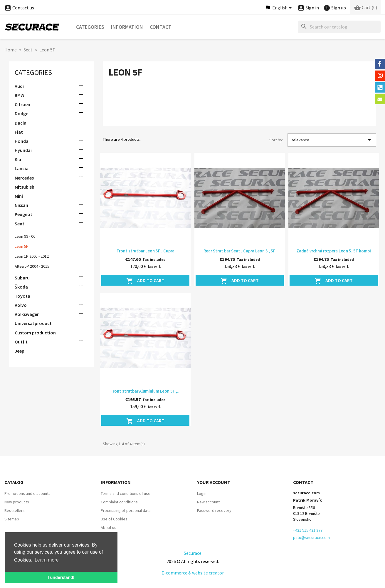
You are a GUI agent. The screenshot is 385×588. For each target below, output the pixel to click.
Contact (161, 27)
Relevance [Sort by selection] (332, 140)
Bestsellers (15, 510)
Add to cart (145, 281)
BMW (20, 95)
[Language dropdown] (279, 8)
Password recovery (214, 510)
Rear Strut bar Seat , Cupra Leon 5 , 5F (239, 251)
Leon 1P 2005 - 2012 (32, 256)
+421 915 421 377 (308, 530)
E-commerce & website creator (193, 573)
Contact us (19, 8)
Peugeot (23, 214)
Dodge (21, 113)
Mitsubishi (25, 187)
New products (17, 502)
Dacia (21, 123)
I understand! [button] (61, 577)
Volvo (21, 305)
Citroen (22, 104)
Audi (19, 86)
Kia (18, 159)
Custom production (35, 333)
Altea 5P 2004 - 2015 (32, 266)
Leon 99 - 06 (25, 236)
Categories (90, 27)
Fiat (19, 132)
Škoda (21, 287)
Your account (214, 482)
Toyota (22, 296)
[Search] (339, 27)
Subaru (22, 278)
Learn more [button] (47, 560)
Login (202, 493)
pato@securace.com (311, 537)
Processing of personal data (126, 510)
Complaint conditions (119, 502)
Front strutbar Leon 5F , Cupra (146, 251)
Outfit (21, 342)
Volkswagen (27, 314)
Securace (193, 553)
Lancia (22, 168)
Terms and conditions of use (126, 493)
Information (127, 27)
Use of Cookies (114, 519)
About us (109, 527)
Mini (19, 196)
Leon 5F (21, 246)
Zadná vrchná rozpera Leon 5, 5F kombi (334, 251)
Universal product (33, 323)
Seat (20, 224)
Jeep (20, 351)
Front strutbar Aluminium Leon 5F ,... (146, 391)
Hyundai (23, 150)
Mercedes (24, 178)
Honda (22, 141)
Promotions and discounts (27, 493)
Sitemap (12, 519)
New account (208, 502)
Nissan (21, 205)
